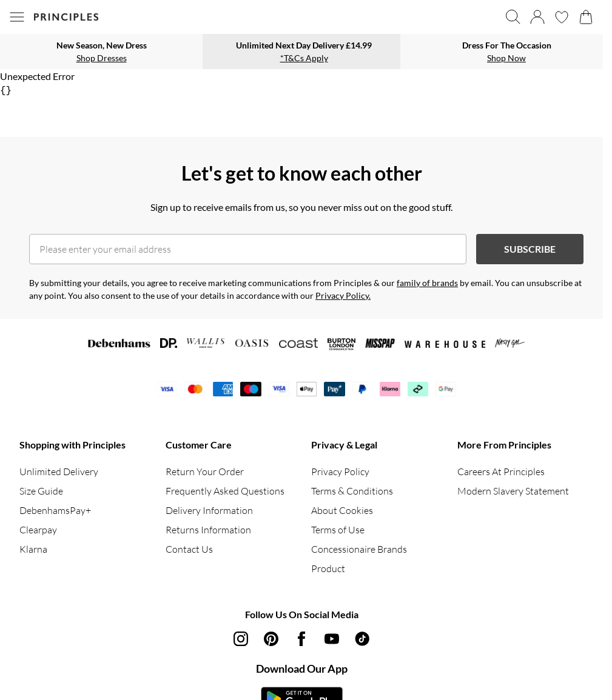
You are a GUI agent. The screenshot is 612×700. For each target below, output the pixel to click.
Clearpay (38, 530)
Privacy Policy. (343, 295)
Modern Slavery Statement (513, 491)
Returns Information (208, 530)
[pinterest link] (271, 639)
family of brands (427, 283)
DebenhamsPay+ (55, 510)
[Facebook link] (301, 639)
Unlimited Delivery (59, 472)
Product (328, 568)
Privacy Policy (340, 472)
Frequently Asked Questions (225, 491)
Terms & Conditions (352, 491)
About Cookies (342, 510)
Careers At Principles (501, 472)
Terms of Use (338, 530)
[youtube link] (332, 639)
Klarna (33, 549)
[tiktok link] (362, 639)
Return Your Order (205, 472)
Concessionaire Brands (359, 549)
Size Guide (41, 491)
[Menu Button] (17, 17)
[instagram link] (241, 639)
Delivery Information (209, 510)
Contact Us (189, 549)
